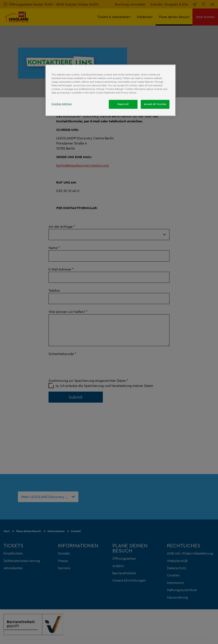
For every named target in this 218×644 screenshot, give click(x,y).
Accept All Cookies (155, 104)
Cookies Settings (62, 104)
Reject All (123, 104)
